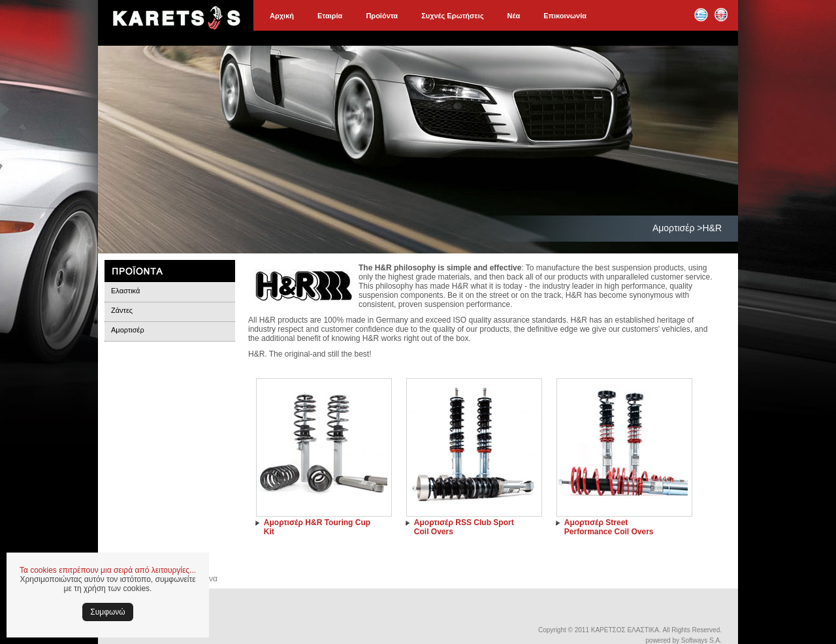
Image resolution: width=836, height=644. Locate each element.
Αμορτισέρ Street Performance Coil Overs (609, 527)
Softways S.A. (701, 640)
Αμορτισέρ (128, 330)
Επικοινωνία (565, 16)
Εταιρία (330, 16)
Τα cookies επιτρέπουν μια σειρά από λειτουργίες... (108, 570)
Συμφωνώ (107, 612)
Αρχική (282, 16)
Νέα (514, 16)
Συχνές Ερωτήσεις (452, 16)
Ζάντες (122, 310)
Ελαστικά (125, 291)
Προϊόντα (382, 16)
